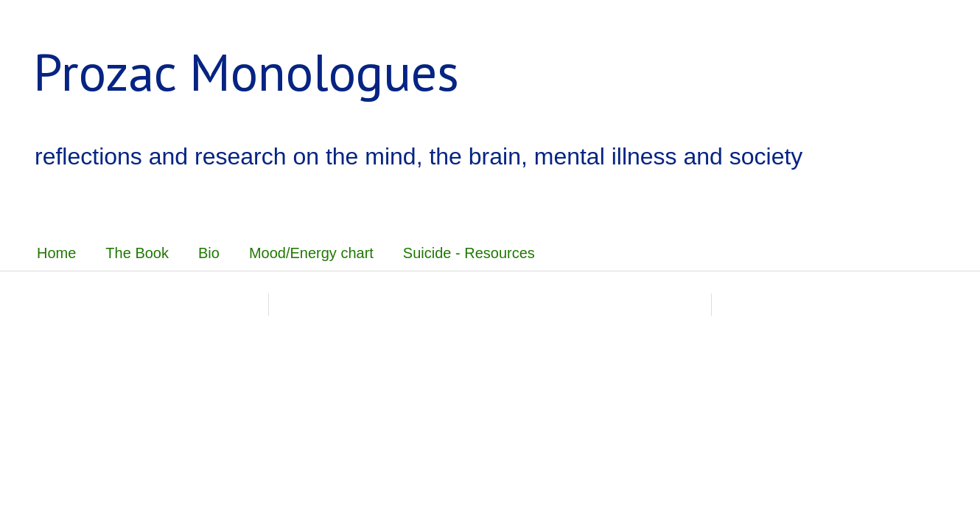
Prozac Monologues (246, 72)
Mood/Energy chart (311, 253)
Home (56, 253)
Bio (209, 253)
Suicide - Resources (469, 253)
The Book (137, 253)
